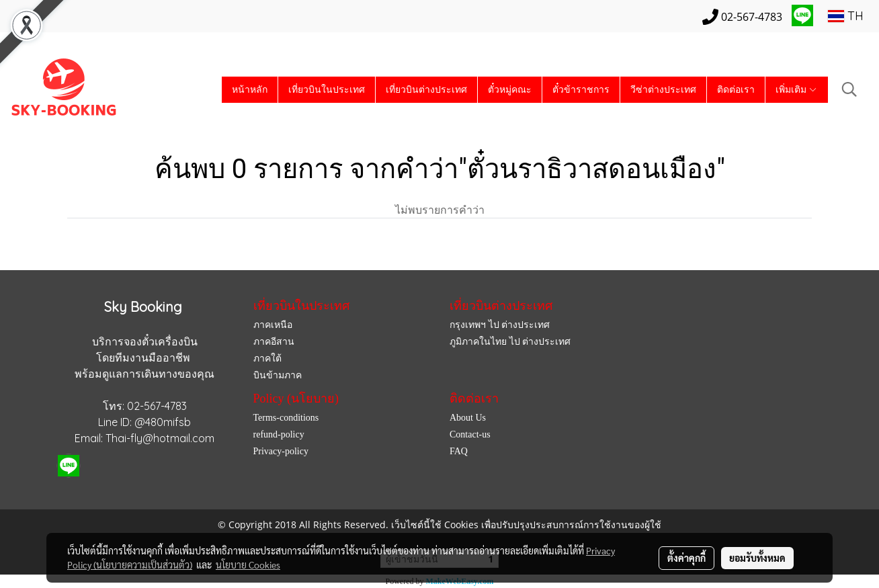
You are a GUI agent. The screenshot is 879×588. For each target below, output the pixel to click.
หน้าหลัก (250, 90)
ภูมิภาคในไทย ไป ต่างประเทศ (510, 342)
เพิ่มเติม (797, 90)
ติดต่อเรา (736, 90)
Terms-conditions (286, 418)
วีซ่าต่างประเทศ (663, 90)
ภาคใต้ (267, 359)
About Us (468, 418)
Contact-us (470, 434)
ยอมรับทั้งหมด (757, 558)
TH (846, 16)
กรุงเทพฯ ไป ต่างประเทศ (500, 325)
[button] (849, 89)
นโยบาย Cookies (248, 564)
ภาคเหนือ (273, 325)
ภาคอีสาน (274, 342)
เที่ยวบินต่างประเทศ (426, 90)
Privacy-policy (281, 451)
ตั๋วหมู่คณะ (510, 90)
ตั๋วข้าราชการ (581, 90)
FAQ (459, 451)
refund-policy (279, 434)
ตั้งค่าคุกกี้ (686, 558)
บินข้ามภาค (278, 375)
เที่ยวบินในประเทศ (327, 90)
